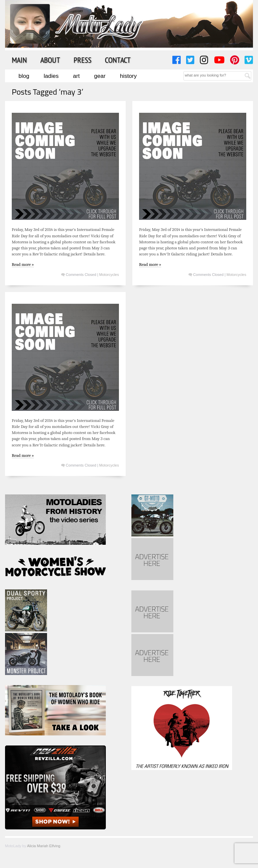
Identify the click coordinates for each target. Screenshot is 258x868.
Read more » (23, 264)
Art (76, 76)
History (128, 76)
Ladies (51, 76)
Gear (100, 76)
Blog (24, 76)
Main (19, 60)
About (50, 60)
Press (82, 60)
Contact (118, 60)
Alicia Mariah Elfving (44, 846)
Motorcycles (109, 275)
